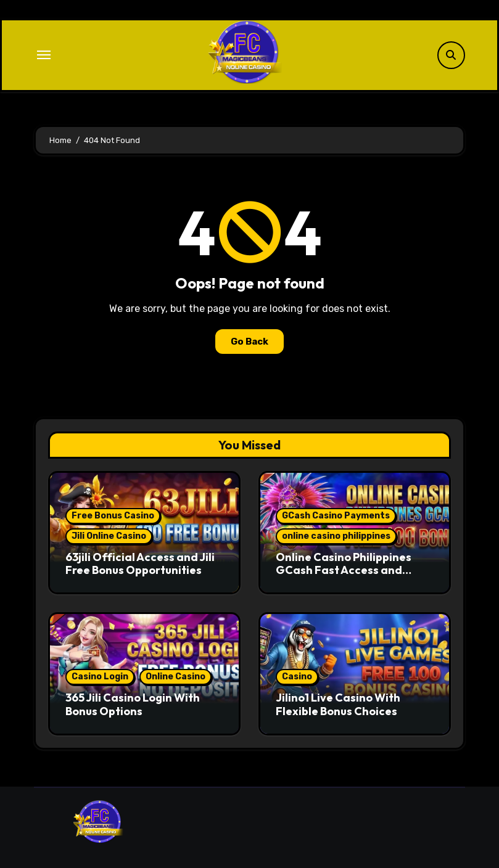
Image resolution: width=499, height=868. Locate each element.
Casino (297, 677)
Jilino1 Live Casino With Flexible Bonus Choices (338, 704)
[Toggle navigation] (44, 55)
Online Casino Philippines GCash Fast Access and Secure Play (344, 570)
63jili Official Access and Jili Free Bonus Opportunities (140, 564)
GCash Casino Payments (336, 516)
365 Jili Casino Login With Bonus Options (133, 704)
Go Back (249, 342)
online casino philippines (336, 536)
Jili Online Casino (109, 536)
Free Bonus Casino (113, 516)
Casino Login (100, 677)
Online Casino (175, 677)
